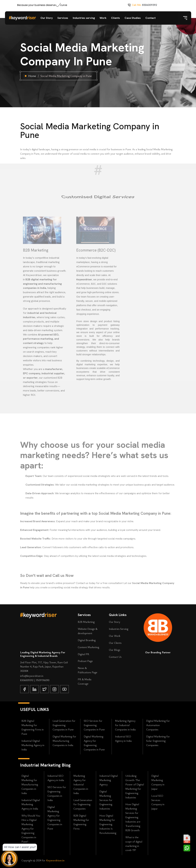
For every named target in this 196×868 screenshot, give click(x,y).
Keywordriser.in (55, 860)
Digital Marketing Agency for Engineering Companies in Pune (94, 743)
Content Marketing (88, 647)
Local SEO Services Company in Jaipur (158, 802)
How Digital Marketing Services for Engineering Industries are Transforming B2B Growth (133, 817)
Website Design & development (88, 631)
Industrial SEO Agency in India (123, 739)
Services (63, 18)
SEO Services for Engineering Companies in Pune (94, 725)
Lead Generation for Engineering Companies (83, 804)
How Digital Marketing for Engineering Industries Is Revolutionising (108, 824)
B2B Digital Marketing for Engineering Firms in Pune (33, 727)
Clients (115, 18)
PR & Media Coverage (85, 681)
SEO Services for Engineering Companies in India (57, 794)
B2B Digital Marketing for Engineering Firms (81, 822)
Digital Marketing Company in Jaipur (158, 782)
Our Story (47, 18)
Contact (150, 18)
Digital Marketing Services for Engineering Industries (106, 800)
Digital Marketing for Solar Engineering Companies (158, 741)
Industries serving (84, 18)
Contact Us (115, 657)
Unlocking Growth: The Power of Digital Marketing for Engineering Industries (135, 787)
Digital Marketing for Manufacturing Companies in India (64, 741)
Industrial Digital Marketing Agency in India (33, 745)
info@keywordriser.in (32, 676)
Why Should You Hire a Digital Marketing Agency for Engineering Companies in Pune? (31, 828)
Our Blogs (115, 650)
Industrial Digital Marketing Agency (109, 780)
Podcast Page (85, 661)
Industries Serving (119, 629)
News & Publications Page (88, 670)
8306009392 (150, 5)
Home (32, 76)
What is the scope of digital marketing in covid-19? (134, 844)
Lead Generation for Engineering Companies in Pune (64, 725)
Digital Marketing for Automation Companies (158, 725)
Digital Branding (87, 640)
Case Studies (133, 18)
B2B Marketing (86, 622)
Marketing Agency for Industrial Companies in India (125, 725)
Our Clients (115, 643)
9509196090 (43, 680)
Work (103, 18)
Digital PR (84, 654)
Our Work (115, 636)
